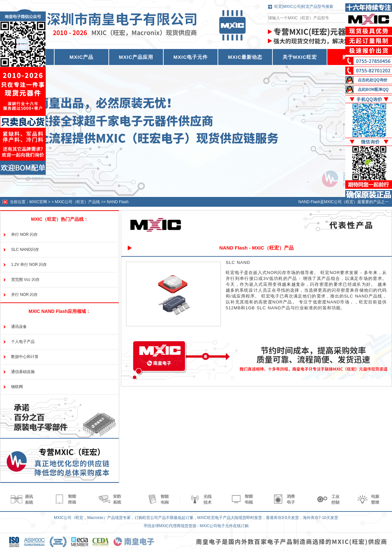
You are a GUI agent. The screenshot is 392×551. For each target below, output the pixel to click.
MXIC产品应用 (136, 57)
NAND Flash (118, 202)
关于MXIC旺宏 (300, 57)
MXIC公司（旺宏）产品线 (77, 202)
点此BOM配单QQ (373, 89)
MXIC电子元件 (191, 57)
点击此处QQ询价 (373, 80)
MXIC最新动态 (245, 57)
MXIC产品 (82, 57)
